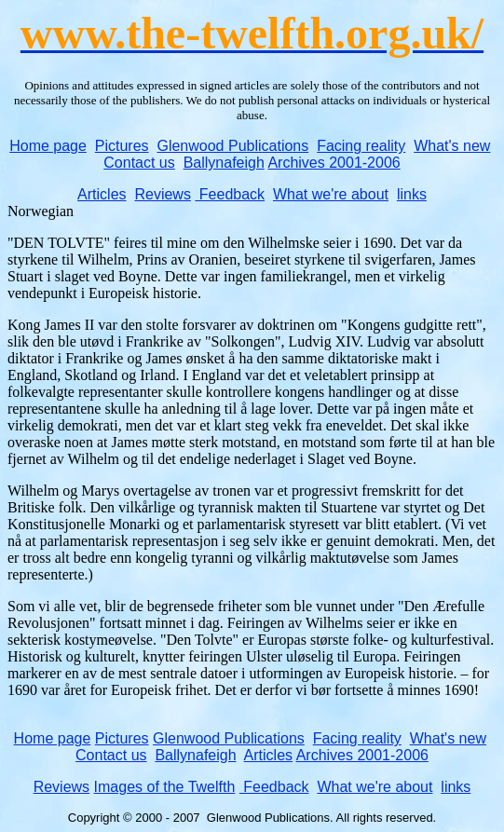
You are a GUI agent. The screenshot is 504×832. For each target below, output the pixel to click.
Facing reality (361, 146)
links (412, 194)
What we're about (331, 194)
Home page (48, 146)
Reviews (162, 194)
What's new (452, 146)
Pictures (122, 146)
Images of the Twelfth (165, 787)
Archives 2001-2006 (334, 163)
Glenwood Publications (232, 146)
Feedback (230, 194)
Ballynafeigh (224, 163)
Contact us (139, 163)
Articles (102, 194)
